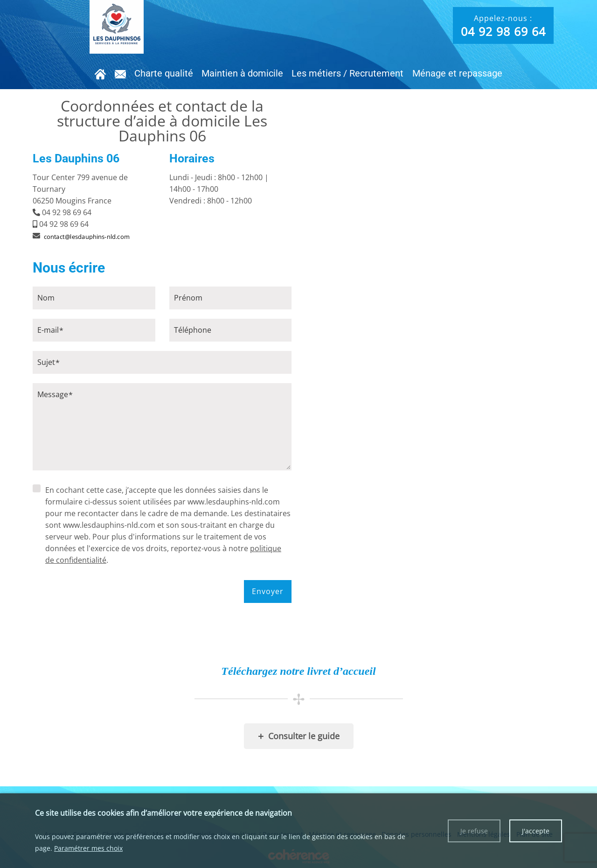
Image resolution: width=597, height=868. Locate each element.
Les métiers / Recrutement (346, 73)
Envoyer (268, 591)
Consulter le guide (299, 736)
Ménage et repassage (455, 73)
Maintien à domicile (242, 73)
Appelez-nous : (503, 26)
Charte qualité (164, 73)
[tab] (162, 201)
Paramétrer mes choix (88, 848)
